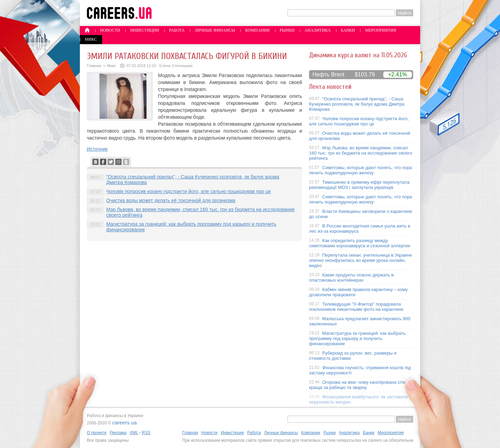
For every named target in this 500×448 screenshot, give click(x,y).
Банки (348, 30)
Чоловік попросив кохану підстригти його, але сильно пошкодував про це (189, 191)
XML (134, 433)
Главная (94, 66)
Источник (97, 149)
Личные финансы (215, 30)
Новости (110, 30)
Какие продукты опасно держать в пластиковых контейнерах (351, 277)
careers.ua (124, 422)
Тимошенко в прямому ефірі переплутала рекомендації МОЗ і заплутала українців (359, 185)
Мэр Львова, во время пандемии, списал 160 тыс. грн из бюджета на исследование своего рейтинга (361, 153)
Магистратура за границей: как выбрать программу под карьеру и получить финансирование (357, 338)
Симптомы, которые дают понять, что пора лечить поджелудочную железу (361, 170)
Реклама (118, 433)
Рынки (287, 30)
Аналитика (318, 30)
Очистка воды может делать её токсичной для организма (171, 200)
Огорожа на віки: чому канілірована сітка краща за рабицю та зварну (358, 385)
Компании (257, 30)
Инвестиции (145, 30)
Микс (91, 39)
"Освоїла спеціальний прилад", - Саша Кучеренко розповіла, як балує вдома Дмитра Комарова (357, 104)
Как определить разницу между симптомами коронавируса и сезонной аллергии (360, 243)
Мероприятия (381, 30)
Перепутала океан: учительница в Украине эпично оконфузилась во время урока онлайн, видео (360, 260)
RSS (146, 433)
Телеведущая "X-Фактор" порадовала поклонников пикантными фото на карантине (356, 307)
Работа (177, 30)
